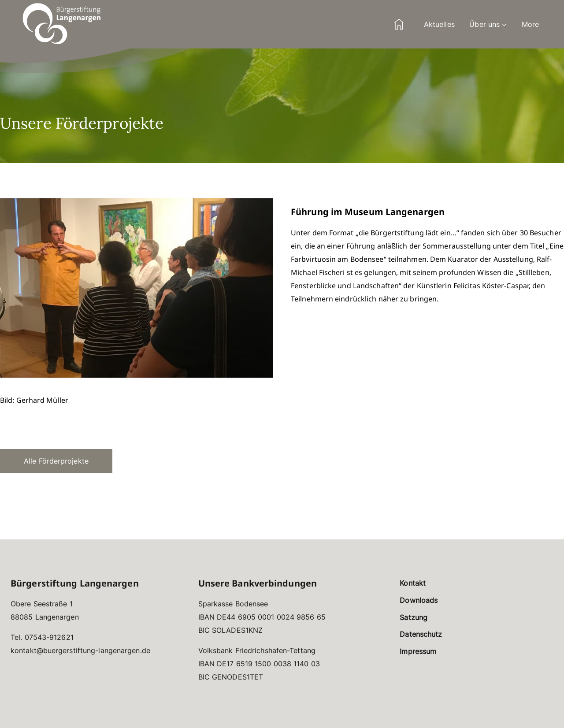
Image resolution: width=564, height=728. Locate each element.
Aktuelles (439, 24)
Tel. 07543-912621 (42, 637)
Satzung (414, 617)
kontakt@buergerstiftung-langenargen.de (80, 650)
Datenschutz (421, 634)
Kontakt (413, 583)
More (530, 24)
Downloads (419, 600)
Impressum (418, 651)
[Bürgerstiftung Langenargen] (62, 24)
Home (399, 24)
